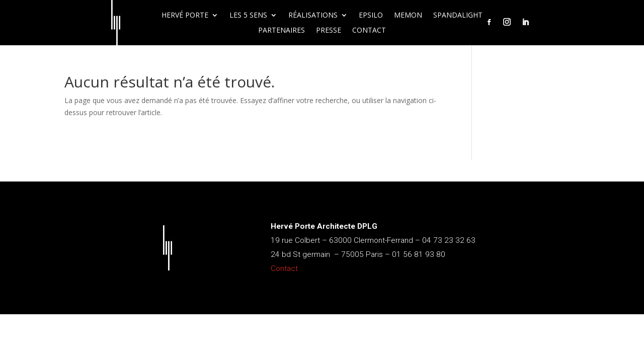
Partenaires (281, 31)
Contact (369, 31)
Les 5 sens (248, 16)
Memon (408, 16)
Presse (329, 31)
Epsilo (371, 16)
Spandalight (458, 16)
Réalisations (313, 16)
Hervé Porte (185, 16)
